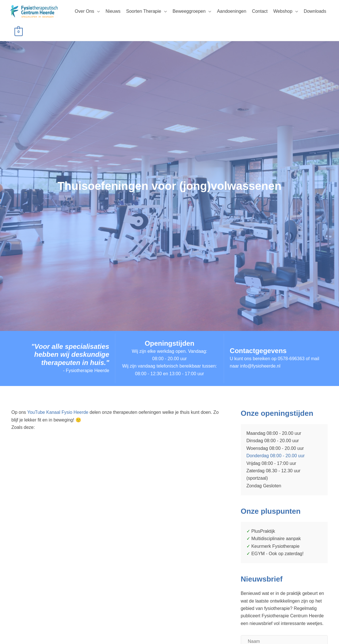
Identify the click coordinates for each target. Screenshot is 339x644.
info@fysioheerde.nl (260, 366)
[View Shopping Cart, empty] (19, 32)
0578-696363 (291, 359)
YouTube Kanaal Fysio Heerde (59, 412)
